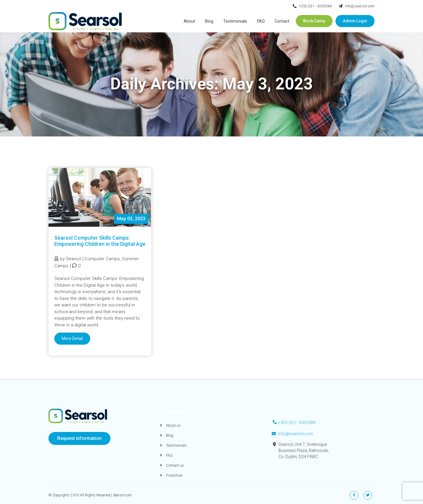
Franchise (171, 475)
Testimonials (235, 21)
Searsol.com (122, 495)
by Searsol (68, 259)
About (189, 21)
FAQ (261, 21)
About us (170, 425)
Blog (209, 21)
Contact (282, 21)
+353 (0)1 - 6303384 (312, 6)
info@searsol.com (357, 6)
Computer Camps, (103, 259)
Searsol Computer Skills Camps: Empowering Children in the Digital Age (100, 241)
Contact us (172, 465)
